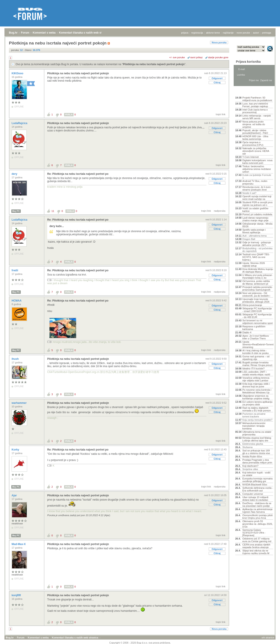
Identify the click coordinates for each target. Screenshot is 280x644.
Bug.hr (13, 33)
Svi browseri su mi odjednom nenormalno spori (258, 322)
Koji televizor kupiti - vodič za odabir (256, 474)
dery (15, 174)
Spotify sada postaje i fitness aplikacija (254, 231)
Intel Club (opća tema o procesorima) (255, 111)
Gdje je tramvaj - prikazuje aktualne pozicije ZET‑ (257, 244)
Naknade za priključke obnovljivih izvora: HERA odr (256, 151)
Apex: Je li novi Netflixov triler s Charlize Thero (256, 337)
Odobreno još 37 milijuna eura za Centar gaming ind (257, 540)
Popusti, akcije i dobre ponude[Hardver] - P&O (255, 132)
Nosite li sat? (249, 193)
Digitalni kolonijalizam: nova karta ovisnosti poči (257, 162)
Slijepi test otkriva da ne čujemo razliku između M (256, 552)
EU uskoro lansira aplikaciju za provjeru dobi (257, 403)
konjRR (17, 595)
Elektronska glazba (253, 444)
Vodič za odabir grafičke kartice (255, 210)
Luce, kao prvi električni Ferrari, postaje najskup (255, 105)
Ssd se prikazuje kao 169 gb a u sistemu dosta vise (256, 452)
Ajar (15, 495)
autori (256, 33)
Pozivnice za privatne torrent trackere (254, 415)
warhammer (19, 403)
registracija (197, 33)
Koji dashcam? (250, 466)
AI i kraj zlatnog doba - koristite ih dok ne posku (255, 352)
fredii (15, 270)
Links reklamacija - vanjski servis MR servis (257, 117)
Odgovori (217, 78)
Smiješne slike (250, 469)
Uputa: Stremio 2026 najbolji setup (254, 264)
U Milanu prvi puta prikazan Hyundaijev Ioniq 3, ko (257, 276)
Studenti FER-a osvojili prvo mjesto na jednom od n (258, 204)
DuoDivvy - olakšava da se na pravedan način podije (257, 505)
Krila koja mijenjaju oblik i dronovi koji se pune (256, 385)
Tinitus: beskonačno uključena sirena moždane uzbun (257, 169)
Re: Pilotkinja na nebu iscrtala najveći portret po (78, 174)
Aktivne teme (246, 92)
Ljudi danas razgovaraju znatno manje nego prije (255, 219)
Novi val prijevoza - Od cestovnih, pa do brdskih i (256, 294)
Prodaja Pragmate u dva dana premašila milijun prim (257, 461)
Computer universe (253, 494)
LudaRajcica (20, 123)
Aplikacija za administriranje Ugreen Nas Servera (258, 511)
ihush (15, 359)
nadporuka (220, 211)
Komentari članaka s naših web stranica (84, 33)
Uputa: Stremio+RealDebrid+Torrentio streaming (258, 344)
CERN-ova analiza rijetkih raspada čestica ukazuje (256, 546)
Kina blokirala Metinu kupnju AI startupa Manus (258, 270)
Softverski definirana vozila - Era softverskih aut (258, 489)
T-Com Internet (250, 157)
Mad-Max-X (19, 544)
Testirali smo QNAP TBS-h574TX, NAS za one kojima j (256, 257)
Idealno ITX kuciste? (253, 368)
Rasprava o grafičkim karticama (254, 328)
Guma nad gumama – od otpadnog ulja (256, 358)
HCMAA (17, 301)
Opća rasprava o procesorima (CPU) (253, 144)
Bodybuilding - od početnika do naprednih (257, 250)
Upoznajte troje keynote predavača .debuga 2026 (256, 300)
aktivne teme (213, 33)
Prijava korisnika (248, 62)
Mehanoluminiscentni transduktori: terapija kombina (254, 426)
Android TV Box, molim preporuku (255, 182)
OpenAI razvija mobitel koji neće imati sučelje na (257, 198)
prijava (185, 33)
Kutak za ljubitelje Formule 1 (257, 176)
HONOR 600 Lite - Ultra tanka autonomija (255, 138)
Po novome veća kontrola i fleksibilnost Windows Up (257, 391)
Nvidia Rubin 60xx (252, 457)
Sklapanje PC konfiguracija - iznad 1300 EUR (257, 310)
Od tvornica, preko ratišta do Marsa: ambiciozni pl (256, 282)
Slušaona (247, 447)
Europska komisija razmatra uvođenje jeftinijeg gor (258, 480)
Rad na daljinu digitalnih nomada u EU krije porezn (256, 409)
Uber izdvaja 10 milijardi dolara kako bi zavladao (255, 499)
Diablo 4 (247, 332)
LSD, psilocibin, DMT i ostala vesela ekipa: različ (256, 373)
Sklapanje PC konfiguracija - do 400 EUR (257, 316)
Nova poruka (219, 42)
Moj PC (16, 211)
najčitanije (228, 33)
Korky (16, 450)
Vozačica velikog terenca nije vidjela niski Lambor (256, 379)
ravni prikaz (196, 57)
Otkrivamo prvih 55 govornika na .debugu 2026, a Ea (258, 524)
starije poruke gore (218, 57)
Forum (25, 33)
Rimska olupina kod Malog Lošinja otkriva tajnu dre (257, 439)
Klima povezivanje (252, 305)
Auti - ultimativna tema (254, 236)
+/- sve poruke (177, 57)
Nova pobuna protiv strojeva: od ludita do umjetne (254, 124)
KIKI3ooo (18, 73)
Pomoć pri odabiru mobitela (257, 214)
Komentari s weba (44, 33)
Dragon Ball (249, 239)
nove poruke (243, 33)
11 (53, 211)
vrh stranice (268, 638)
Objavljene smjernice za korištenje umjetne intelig (256, 397)
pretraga (267, 33)
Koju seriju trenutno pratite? (257, 420)
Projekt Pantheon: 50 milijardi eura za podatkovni (257, 99)
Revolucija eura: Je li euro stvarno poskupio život (256, 188)
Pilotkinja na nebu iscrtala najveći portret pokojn (154, 64)
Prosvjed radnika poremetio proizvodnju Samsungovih (257, 288)
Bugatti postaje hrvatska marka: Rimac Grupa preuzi (257, 364)
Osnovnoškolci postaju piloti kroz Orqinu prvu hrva (258, 517)
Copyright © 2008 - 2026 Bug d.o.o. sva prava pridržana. (140, 643)
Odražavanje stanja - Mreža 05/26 (257, 225)
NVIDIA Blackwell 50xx (255, 485)
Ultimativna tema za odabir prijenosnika (257, 433)
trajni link (221, 114)
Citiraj (217, 83)
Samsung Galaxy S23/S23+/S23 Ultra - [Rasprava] (254, 533)
